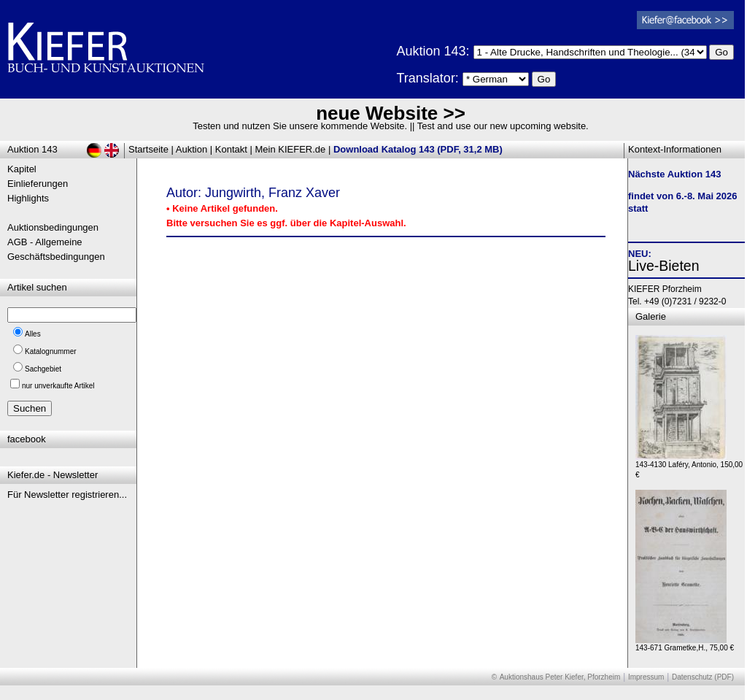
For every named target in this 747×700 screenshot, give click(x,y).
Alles (33, 334)
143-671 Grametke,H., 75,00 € (685, 644)
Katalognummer (51, 351)
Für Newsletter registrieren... (67, 495)
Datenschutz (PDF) (703, 677)
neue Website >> (391, 113)
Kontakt (231, 149)
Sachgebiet (43, 369)
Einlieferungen (38, 184)
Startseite (148, 149)
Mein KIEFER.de (291, 149)
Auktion (191, 149)
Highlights (28, 198)
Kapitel (22, 169)
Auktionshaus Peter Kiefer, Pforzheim (560, 677)
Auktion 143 (32, 149)
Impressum (646, 677)
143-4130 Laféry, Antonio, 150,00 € (689, 466)
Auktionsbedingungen (53, 227)
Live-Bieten (664, 266)
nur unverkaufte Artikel (58, 386)
